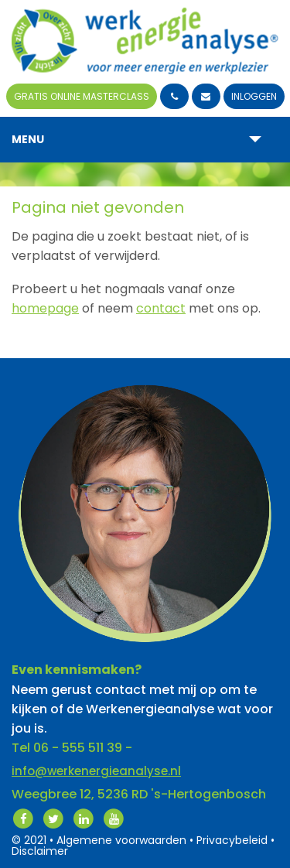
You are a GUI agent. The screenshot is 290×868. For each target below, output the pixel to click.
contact (161, 308)
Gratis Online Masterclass (82, 96)
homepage (45, 308)
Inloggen (254, 96)
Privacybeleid (232, 840)
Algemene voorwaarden (121, 840)
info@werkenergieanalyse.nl (96, 771)
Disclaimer (40, 851)
